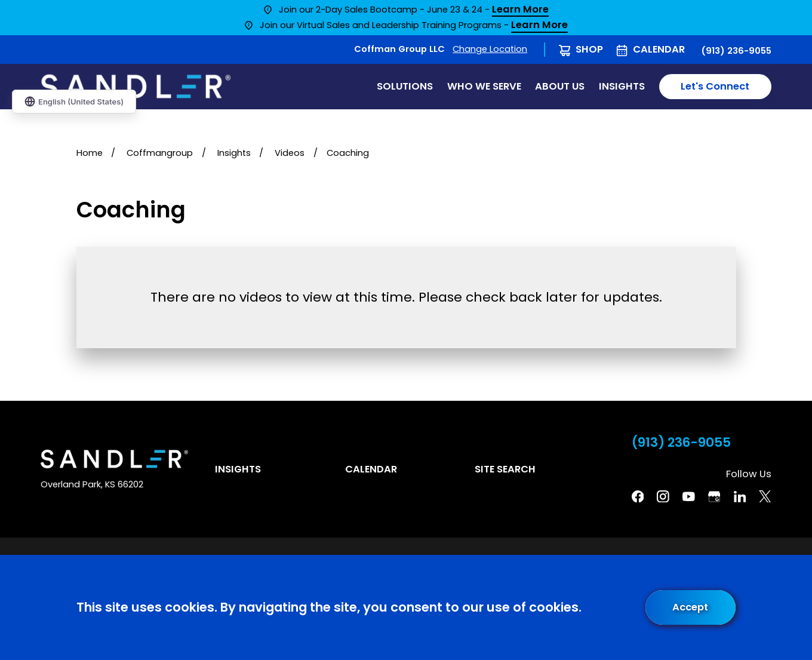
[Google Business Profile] (714, 497)
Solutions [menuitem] (405, 86)
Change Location (490, 49)
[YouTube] (689, 497)
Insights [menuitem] (622, 86)
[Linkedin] (740, 497)
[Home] (136, 86)
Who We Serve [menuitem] (484, 86)
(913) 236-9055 (736, 51)
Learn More (520, 10)
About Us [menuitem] (560, 86)
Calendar (659, 49)
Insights (238, 469)
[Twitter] (765, 497)
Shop (589, 49)
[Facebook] (638, 497)
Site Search (505, 469)
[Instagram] (663, 497)
